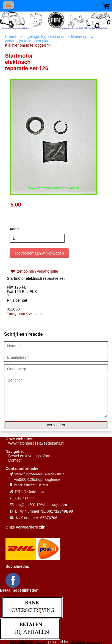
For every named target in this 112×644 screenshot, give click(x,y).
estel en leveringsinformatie (34, 456)
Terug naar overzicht (24, 313)
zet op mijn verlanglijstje (34, 271)
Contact (15, 460)
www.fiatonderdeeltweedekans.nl (36, 443)
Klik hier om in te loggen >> (28, 45)
